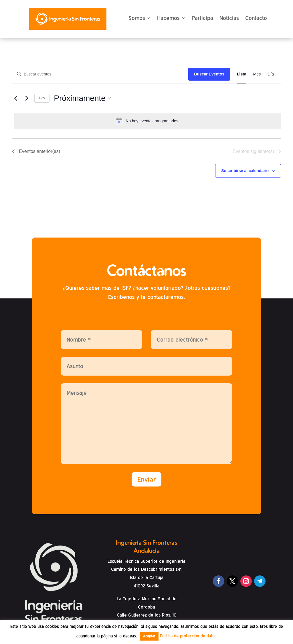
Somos (137, 18)
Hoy (42, 98)
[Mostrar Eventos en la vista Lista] (242, 74)
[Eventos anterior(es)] (15, 98)
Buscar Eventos (209, 74)
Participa (202, 18)
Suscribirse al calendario (245, 171)
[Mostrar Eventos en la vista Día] (271, 74)
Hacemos (168, 18)
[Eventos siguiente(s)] (27, 98)
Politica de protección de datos (188, 636)
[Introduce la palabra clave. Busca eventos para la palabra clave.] (100, 74)
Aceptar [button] (149, 636)
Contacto (256, 18)
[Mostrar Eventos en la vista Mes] (257, 74)
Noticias (229, 18)
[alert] (148, 121)
